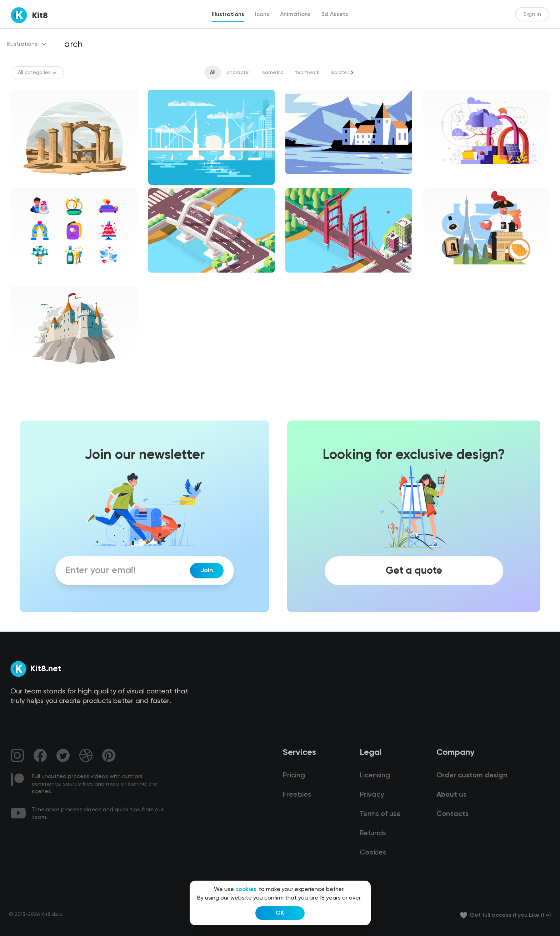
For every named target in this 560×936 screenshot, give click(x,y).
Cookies (373, 853)
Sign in (532, 14)
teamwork (307, 73)
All (213, 73)
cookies (246, 890)
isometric (272, 73)
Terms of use (380, 814)
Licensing (375, 776)
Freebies (297, 795)
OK (280, 913)
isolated (341, 73)
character (238, 73)
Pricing (294, 776)
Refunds (373, 833)
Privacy (372, 795)
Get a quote (414, 571)
